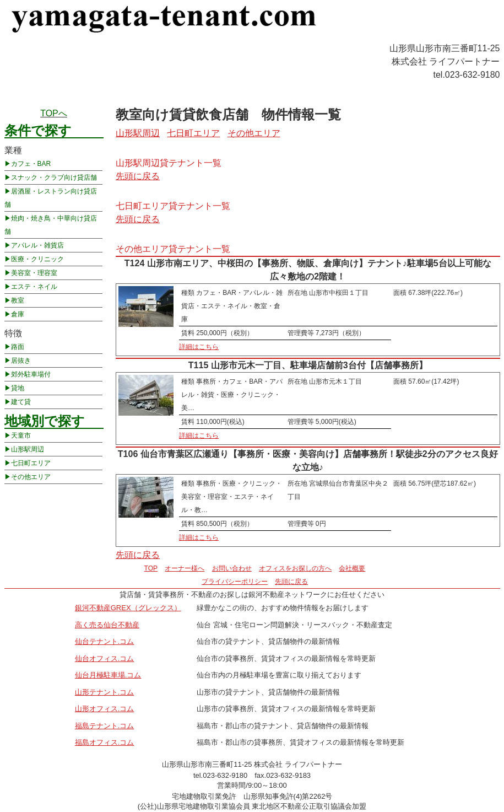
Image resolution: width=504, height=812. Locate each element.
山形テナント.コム (105, 692)
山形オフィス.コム (105, 709)
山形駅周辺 (28, 449)
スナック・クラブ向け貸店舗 (54, 178)
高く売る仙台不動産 (107, 625)
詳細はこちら (199, 347)
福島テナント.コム (105, 726)
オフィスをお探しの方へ (295, 568)
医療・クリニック (37, 259)
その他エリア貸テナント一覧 (173, 249)
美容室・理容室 (34, 273)
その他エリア (31, 477)
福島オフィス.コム (105, 742)
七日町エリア (31, 463)
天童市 (21, 435)
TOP (151, 568)
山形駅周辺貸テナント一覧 (169, 163)
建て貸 (21, 402)
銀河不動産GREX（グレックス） (128, 608)
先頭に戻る (138, 176)
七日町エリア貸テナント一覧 (173, 206)
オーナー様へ (185, 568)
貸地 (18, 388)
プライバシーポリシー (235, 582)
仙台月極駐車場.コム (108, 675)
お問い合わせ (232, 568)
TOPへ (54, 113)
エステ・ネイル (34, 287)
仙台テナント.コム (105, 641)
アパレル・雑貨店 (37, 245)
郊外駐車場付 (31, 374)
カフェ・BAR (31, 164)
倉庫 (18, 314)
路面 (18, 347)
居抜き (21, 361)
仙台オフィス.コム (105, 658)
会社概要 (352, 568)
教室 (18, 300)
